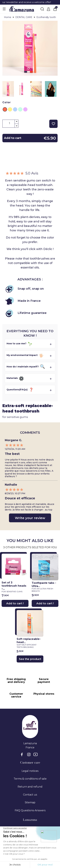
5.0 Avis (22, 173)
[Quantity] (10, 123)
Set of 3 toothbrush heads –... (14, 587)
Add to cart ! (15, 603)
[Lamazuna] (22, 9)
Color (7, 102)
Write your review (30, 518)
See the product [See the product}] (30, 659)
